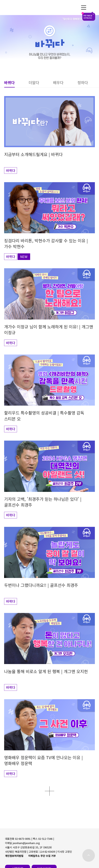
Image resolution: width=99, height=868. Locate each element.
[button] (16, 84)
